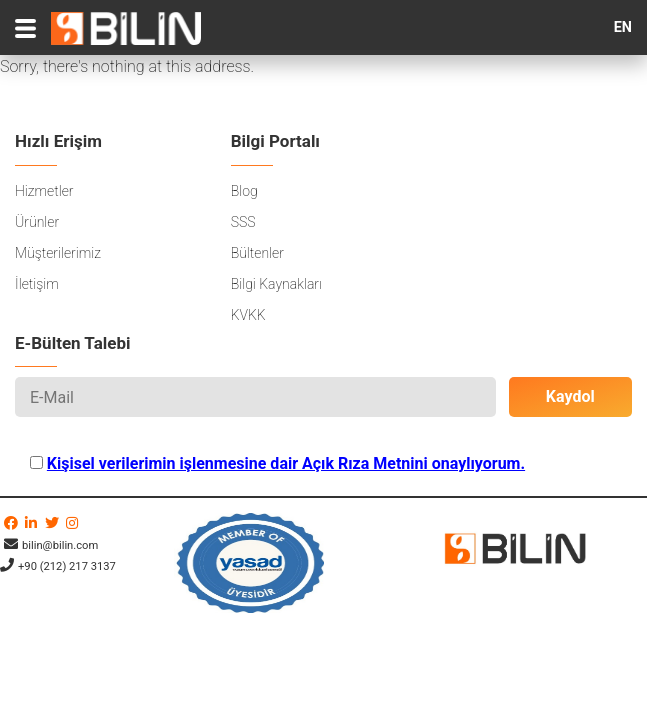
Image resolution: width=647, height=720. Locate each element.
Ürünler (37, 222)
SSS (243, 222)
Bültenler (257, 253)
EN (623, 27)
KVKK (248, 315)
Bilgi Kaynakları (276, 284)
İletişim (37, 284)
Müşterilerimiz (58, 253)
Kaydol (570, 396)
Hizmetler (44, 191)
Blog (244, 191)
